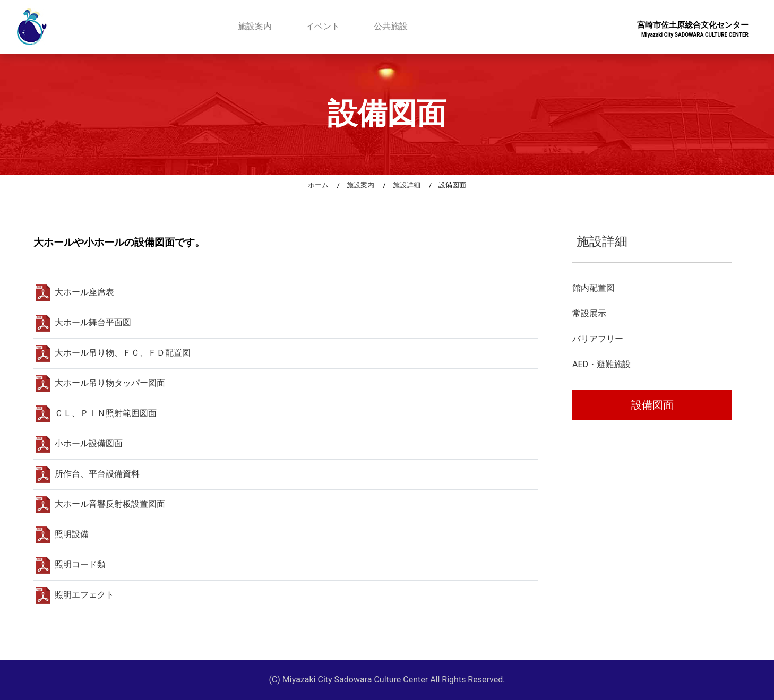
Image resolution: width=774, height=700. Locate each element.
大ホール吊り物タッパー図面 (100, 383)
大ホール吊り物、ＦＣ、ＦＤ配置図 (113, 353)
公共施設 (391, 26)
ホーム (318, 185)
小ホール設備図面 (79, 443)
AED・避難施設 (601, 364)
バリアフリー (598, 339)
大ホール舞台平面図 (83, 322)
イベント (323, 26)
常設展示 (589, 313)
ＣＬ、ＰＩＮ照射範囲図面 (96, 413)
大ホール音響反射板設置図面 (100, 504)
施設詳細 (407, 185)
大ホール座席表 (75, 292)
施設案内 (255, 26)
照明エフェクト (75, 595)
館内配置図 (594, 288)
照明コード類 (71, 564)
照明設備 (62, 534)
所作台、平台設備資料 (88, 474)
